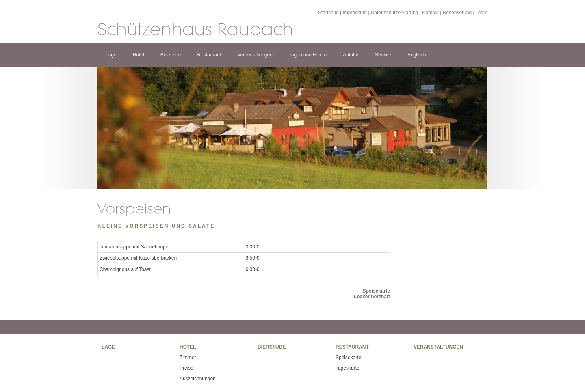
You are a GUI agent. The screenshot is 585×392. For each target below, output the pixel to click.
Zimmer (188, 358)
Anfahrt (351, 55)
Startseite (328, 13)
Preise (186, 368)
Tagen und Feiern (308, 55)
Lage (111, 55)
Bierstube (171, 55)
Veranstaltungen (255, 55)
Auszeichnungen (198, 379)
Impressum (355, 13)
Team (482, 13)
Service (383, 55)
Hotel (139, 55)
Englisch (417, 55)
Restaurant (209, 55)
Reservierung (457, 13)
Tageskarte (348, 368)
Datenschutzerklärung (395, 13)
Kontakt (430, 13)
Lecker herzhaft (372, 297)
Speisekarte (376, 291)
